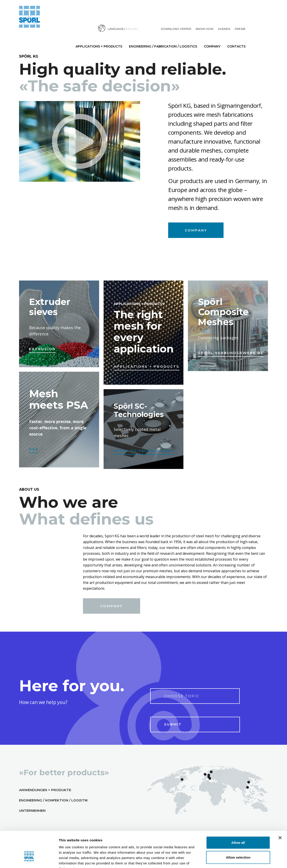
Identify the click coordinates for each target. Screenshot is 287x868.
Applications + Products (99, 46)
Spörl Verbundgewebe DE (231, 353)
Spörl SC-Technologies (144, 451)
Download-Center (176, 29)
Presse (240, 29)
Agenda (224, 29)
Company (212, 46)
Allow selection (238, 830)
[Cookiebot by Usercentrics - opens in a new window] (29, 859)
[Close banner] (280, 810)
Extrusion (42, 349)
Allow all (238, 815)
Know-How (205, 29)
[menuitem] (129, 28)
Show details (242, 859)
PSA (34, 449)
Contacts (236, 46)
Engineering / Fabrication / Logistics (163, 46)
